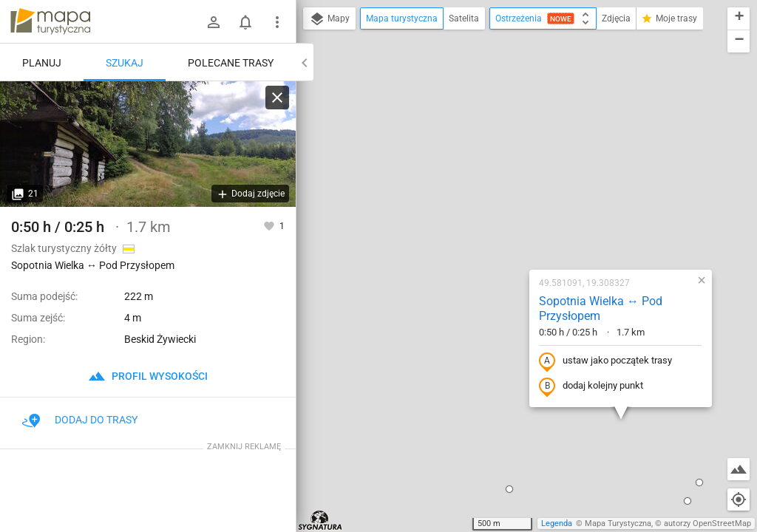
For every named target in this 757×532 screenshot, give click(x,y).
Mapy (329, 19)
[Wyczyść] (277, 98)
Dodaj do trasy (80, 420)
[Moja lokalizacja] (739, 499)
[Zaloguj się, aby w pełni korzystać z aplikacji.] (270, 225)
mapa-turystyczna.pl (50, 21)
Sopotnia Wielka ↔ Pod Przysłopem (505, 149)
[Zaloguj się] (214, 22)
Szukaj (125, 63)
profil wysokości (148, 376)
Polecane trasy (231, 63)
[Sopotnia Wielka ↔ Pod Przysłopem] (148, 144)
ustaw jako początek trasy (509, 201)
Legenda (557, 524)
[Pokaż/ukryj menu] (277, 22)
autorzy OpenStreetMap (707, 524)
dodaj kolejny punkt (495, 226)
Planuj (42, 63)
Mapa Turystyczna (618, 524)
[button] (305, 446)
